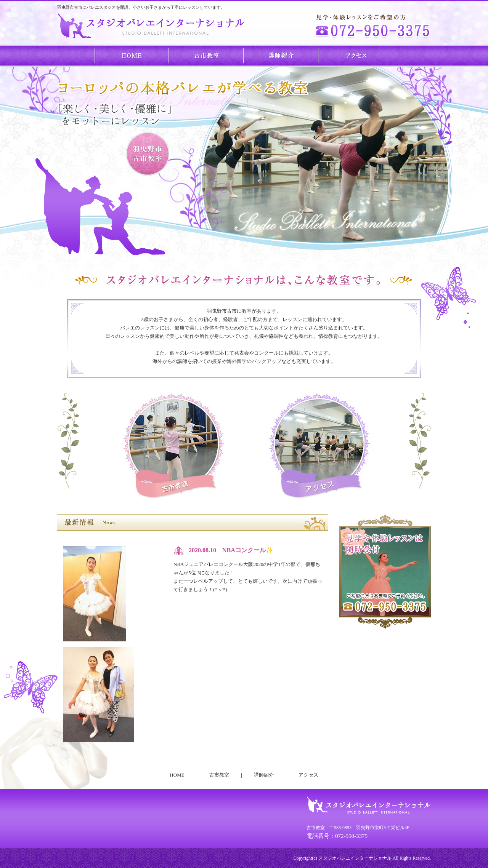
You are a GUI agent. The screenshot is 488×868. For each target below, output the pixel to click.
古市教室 (207, 55)
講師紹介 (281, 55)
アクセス (356, 55)
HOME (132, 55)
